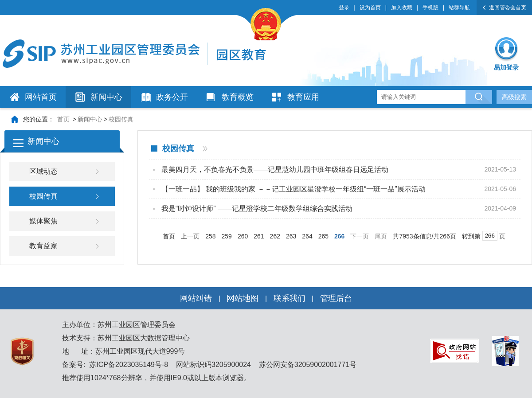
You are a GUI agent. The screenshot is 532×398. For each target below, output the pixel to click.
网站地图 (243, 298)
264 (307, 236)
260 (243, 236)
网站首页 (41, 97)
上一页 (190, 236)
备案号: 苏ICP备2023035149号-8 (115, 365)
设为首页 (370, 8)
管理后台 (336, 298)
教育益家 (43, 246)
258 (210, 236)
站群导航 (459, 8)
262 (275, 236)
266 (339, 236)
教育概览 (238, 97)
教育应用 (303, 97)
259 (227, 236)
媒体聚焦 (43, 221)
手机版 (430, 8)
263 (291, 236)
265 (323, 236)
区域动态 (43, 171)
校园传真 (121, 119)
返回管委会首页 (508, 8)
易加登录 (506, 67)
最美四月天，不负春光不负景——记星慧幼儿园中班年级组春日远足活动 (275, 170)
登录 (344, 8)
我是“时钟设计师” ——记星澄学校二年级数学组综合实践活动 (257, 209)
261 (259, 236)
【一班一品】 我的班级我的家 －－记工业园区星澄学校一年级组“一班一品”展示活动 (293, 189)
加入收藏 (402, 8)
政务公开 (172, 97)
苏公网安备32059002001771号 (307, 365)
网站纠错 (196, 298)
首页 (63, 119)
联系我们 (289, 298)
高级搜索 (514, 97)
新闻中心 (106, 97)
